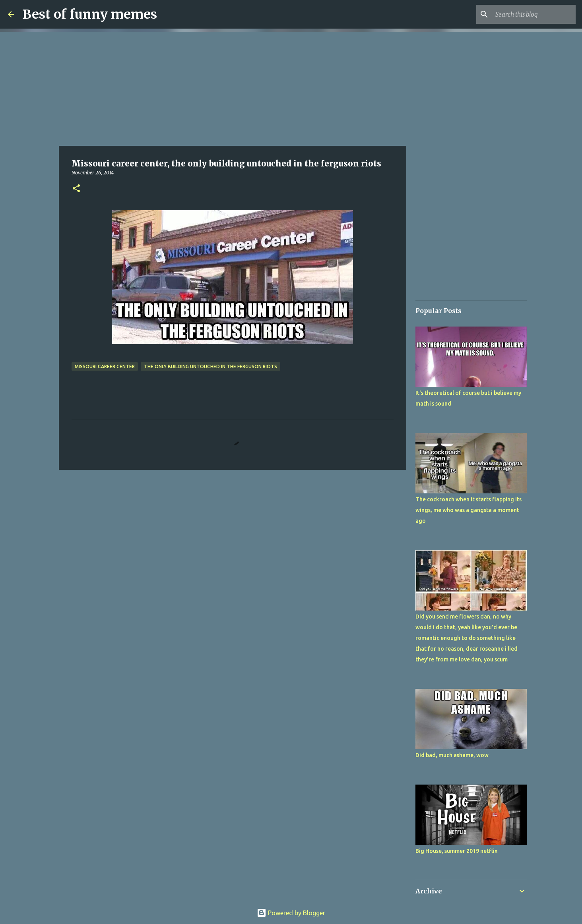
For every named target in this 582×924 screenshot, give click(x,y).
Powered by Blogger (291, 913)
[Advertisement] (233, 87)
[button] (76, 189)
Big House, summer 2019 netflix (456, 851)
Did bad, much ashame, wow (452, 755)
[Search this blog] (534, 14)
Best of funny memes (90, 14)
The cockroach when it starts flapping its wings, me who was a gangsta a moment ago (469, 510)
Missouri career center (105, 366)
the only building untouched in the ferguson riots (210, 366)
